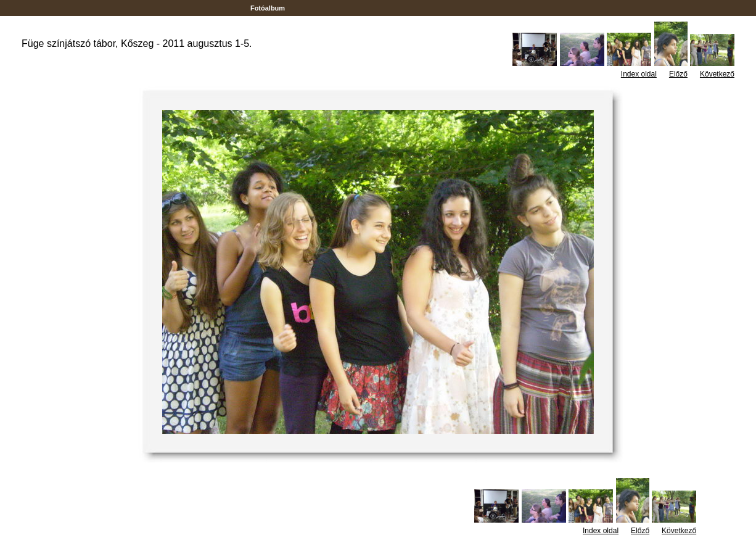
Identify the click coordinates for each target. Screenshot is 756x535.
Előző (678, 74)
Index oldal (639, 74)
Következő (717, 74)
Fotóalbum (268, 8)
